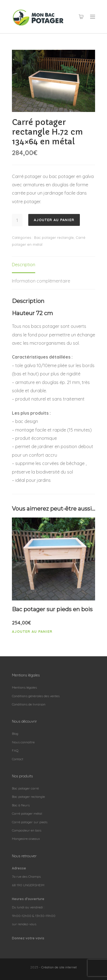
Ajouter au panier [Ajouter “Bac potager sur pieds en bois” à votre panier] (32, 632)
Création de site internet (59, 967)
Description (24, 265)
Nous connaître (23, 742)
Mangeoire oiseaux (26, 839)
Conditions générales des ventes (36, 696)
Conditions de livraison (29, 704)
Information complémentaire (41, 281)
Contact (18, 759)
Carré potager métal (27, 813)
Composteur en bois (27, 830)
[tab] (24, 265)
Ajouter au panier (54, 220)
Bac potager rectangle (54, 237)
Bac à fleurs (21, 805)
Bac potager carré (25, 788)
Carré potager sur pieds (30, 822)
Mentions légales (24, 687)
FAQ (15, 750)
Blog (15, 734)
